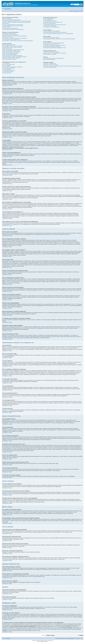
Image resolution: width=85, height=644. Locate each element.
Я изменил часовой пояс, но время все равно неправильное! (14, 36)
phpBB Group (42, 607)
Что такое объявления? (7, 69)
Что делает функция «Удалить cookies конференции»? (13, 29)
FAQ (71, 11)
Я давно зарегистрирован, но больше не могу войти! (13, 26)
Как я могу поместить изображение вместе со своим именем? (15, 38)
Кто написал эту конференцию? (50, 64)
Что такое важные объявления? (9, 68)
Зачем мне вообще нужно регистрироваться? (11, 20)
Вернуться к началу (8, 85)
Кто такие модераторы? (48, 20)
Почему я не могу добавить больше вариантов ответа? (13, 50)
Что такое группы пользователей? (50, 21)
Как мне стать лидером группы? (50, 23)
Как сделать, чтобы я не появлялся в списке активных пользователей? (16, 22)
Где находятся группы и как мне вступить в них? (53, 22)
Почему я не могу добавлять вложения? (10, 53)
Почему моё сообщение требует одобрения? (11, 58)
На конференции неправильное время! (10, 35)
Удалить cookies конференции (68, 638)
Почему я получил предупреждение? (10, 54)
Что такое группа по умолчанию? (50, 26)
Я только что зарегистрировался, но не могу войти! (12, 25)
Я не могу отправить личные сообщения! (51, 31)
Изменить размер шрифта (82, 8)
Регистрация (77, 11)
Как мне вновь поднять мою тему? (9, 59)
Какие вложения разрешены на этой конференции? (53, 58)
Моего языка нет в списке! (8, 37)
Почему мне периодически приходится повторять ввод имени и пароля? (17, 21)
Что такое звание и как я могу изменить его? (11, 40)
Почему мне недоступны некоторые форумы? (11, 52)
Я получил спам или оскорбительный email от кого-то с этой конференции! (58, 34)
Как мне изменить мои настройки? (9, 34)
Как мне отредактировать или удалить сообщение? (13, 46)
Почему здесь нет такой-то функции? (51, 65)
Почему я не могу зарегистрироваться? (10, 28)
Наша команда (59, 638)
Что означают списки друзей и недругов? (51, 38)
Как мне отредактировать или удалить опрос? (11, 51)
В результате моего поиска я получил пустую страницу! (54, 45)
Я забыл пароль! (6, 23)
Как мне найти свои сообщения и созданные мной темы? (55, 48)
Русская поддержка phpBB (42, 641)
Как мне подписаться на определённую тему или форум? (55, 53)
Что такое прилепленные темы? (9, 70)
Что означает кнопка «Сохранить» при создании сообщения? (14, 57)
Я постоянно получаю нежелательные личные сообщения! (55, 32)
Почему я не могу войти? (7, 19)
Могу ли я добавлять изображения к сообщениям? (12, 67)
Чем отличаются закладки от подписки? (51, 52)
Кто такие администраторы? (49, 19)
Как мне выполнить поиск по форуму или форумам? (54, 43)
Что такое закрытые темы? (8, 72)
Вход (82, 11)
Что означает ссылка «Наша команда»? (51, 27)
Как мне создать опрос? (7, 48)
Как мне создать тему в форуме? (9, 45)
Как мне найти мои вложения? (49, 59)
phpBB (38, 641)
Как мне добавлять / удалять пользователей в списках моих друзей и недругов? (59, 39)
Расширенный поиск (79, 6)
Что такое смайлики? (7, 66)
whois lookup (5, 625)
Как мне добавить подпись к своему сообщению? (12, 47)
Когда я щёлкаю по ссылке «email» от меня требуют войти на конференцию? (18, 41)
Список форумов (7, 9)
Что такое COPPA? (6, 27)
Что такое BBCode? (6, 63)
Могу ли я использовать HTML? (9, 64)
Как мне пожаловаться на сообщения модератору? (12, 56)
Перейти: (43, 635)
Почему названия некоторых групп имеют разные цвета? (55, 25)
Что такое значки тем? (7, 73)
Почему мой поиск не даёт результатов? (51, 44)
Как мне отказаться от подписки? (50, 54)
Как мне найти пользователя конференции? (52, 46)
